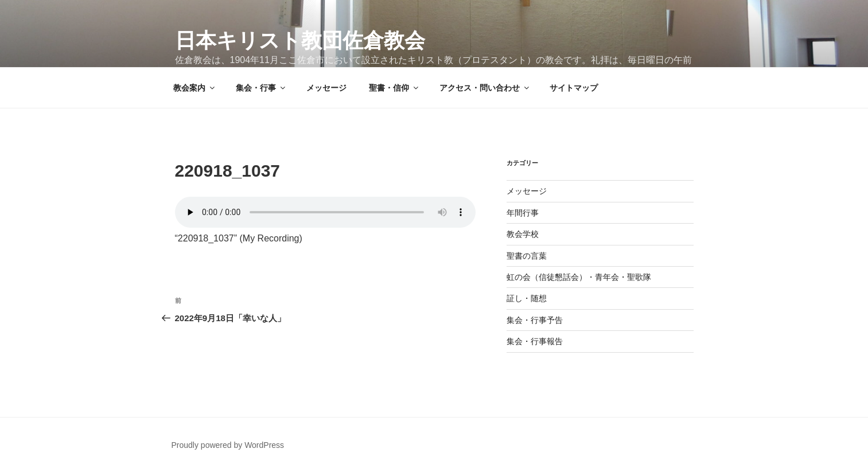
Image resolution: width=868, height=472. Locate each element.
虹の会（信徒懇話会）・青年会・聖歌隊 (579, 277)
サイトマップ (574, 88)
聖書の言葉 (527, 256)
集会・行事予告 (535, 320)
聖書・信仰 (394, 88)
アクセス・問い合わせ (485, 88)
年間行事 (523, 213)
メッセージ (326, 88)
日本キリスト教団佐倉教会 (300, 40)
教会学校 (523, 234)
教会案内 (195, 88)
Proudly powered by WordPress (228, 445)
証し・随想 (527, 298)
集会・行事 (261, 88)
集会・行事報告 (535, 341)
